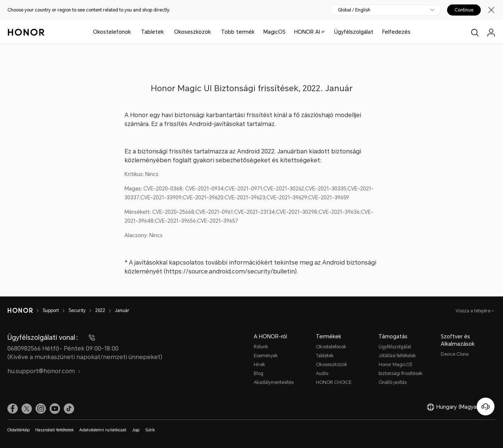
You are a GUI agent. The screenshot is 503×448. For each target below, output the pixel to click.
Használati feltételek (54, 430)
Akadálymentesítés (274, 382)
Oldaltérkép (19, 430)
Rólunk (261, 347)
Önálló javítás (393, 382)
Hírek (259, 365)
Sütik (150, 430)
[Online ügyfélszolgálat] (486, 406)
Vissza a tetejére (474, 311)
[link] (13, 409)
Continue (464, 10)
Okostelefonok (112, 32)
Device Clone (455, 354)
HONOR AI (310, 32)
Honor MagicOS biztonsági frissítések (401, 369)
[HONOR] (25, 311)
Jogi (136, 430)
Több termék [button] (238, 32)
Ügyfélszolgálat (354, 32)
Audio (322, 374)
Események (266, 356)
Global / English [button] (354, 10)
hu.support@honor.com (44, 371)
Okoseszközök (192, 32)
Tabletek (152, 32)
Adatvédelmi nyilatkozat (103, 430)
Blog (259, 374)
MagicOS (274, 32)
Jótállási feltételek (397, 356)
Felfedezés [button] (396, 32)
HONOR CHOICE (334, 382)
